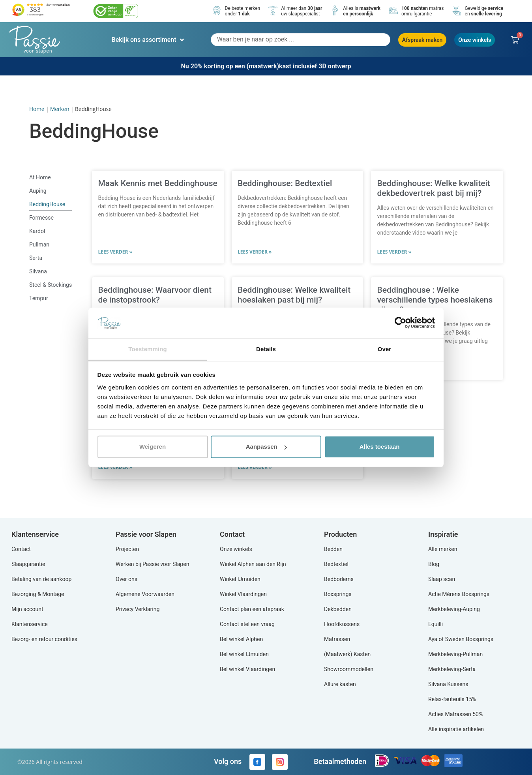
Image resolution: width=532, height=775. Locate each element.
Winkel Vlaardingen (243, 594)
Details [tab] (266, 349)
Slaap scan (442, 579)
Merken (60, 109)
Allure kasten (340, 684)
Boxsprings (338, 594)
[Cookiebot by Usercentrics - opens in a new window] (400, 323)
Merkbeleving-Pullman (455, 654)
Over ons (126, 579)
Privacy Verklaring (138, 609)
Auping (38, 191)
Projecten (127, 549)
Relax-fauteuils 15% (452, 699)
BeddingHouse (47, 204)
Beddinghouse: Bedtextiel (285, 183)
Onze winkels (236, 549)
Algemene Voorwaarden (145, 594)
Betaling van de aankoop (41, 579)
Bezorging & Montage (38, 594)
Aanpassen (266, 447)
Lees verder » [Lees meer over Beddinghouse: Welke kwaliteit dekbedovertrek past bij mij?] (394, 252)
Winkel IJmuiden (240, 579)
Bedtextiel (336, 564)
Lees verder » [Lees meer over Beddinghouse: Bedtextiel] (255, 252)
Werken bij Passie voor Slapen (152, 564)
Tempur (39, 298)
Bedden (333, 549)
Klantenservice (30, 624)
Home (37, 109)
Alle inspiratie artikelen (456, 729)
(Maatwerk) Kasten (347, 654)
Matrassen (337, 639)
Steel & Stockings (51, 285)
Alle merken (443, 549)
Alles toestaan (380, 447)
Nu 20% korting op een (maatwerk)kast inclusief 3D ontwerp (266, 66)
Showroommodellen (349, 669)
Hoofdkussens (342, 624)
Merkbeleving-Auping (454, 609)
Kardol (37, 231)
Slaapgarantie (28, 564)
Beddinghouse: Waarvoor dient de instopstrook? (155, 295)
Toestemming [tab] (148, 349)
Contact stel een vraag (247, 624)
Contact (21, 549)
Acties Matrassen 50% (455, 714)
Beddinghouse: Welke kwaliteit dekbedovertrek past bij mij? (433, 188)
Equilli (436, 624)
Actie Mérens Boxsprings (459, 594)
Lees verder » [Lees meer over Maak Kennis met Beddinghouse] (115, 252)
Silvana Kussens (448, 684)
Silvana (38, 271)
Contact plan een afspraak (252, 609)
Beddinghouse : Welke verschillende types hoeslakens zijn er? (435, 300)
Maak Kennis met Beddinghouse (157, 183)
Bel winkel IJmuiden (244, 654)
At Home (40, 177)
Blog (434, 564)
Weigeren (153, 447)
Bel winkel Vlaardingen (247, 669)
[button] (149, 40)
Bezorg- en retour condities (44, 639)
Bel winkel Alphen (241, 639)
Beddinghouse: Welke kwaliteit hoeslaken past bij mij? (294, 295)
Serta (36, 258)
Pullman (39, 245)
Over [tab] (385, 349)
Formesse (41, 218)
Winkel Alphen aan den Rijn (253, 564)
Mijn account (27, 609)
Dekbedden (338, 609)
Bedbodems (339, 579)
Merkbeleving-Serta (452, 669)
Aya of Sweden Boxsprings (461, 639)
